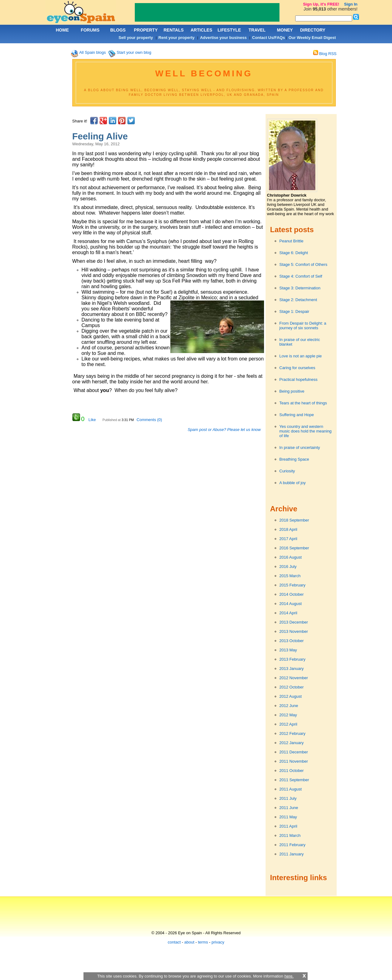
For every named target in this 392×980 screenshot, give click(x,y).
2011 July (288, 798)
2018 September (294, 520)
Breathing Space (294, 459)
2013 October (292, 641)
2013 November (294, 631)
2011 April (288, 826)
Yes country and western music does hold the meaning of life (306, 431)
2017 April (288, 539)
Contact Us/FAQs (269, 38)
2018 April (288, 529)
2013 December (294, 622)
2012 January (292, 743)
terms (203, 942)
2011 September (294, 780)
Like (92, 420)
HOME (62, 30)
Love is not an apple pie (301, 356)
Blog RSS (325, 54)
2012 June (289, 706)
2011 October (292, 771)
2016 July (288, 567)
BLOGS (118, 30)
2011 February (293, 845)
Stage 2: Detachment (298, 300)
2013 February (293, 659)
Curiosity (287, 471)
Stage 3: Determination (300, 288)
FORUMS (90, 30)
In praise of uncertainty (300, 447)
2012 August (291, 696)
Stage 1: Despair (294, 311)
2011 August (291, 789)
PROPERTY (146, 30)
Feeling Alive (100, 136)
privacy (218, 942)
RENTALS (174, 30)
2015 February (293, 585)
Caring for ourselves (297, 368)
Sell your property (136, 38)
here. (289, 976)
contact (174, 942)
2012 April (288, 724)
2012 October (292, 687)
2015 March (290, 576)
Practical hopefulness (299, 379)
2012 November (294, 678)
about (189, 942)
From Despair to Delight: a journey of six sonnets (303, 326)
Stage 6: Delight (294, 253)
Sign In (351, 4)
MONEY (285, 30)
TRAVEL (257, 30)
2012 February (293, 733)
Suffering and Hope (297, 415)
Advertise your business (223, 38)
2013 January (292, 669)
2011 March (290, 835)
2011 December (294, 752)
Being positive (292, 391)
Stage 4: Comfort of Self (301, 276)
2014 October (292, 594)
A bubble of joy (293, 483)
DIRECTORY (313, 30)
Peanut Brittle (292, 241)
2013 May (288, 650)
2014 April (288, 613)
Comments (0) (149, 420)
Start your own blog (134, 52)
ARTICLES (202, 30)
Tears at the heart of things (303, 403)
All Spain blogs (92, 52)
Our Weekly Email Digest (312, 38)
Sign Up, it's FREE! (321, 4)
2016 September (294, 548)
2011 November (294, 761)
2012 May (288, 715)
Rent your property (176, 38)
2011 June (289, 808)
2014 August (291, 604)
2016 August (291, 557)
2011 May (288, 817)
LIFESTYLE (229, 30)
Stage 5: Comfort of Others (303, 264)
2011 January (292, 854)
